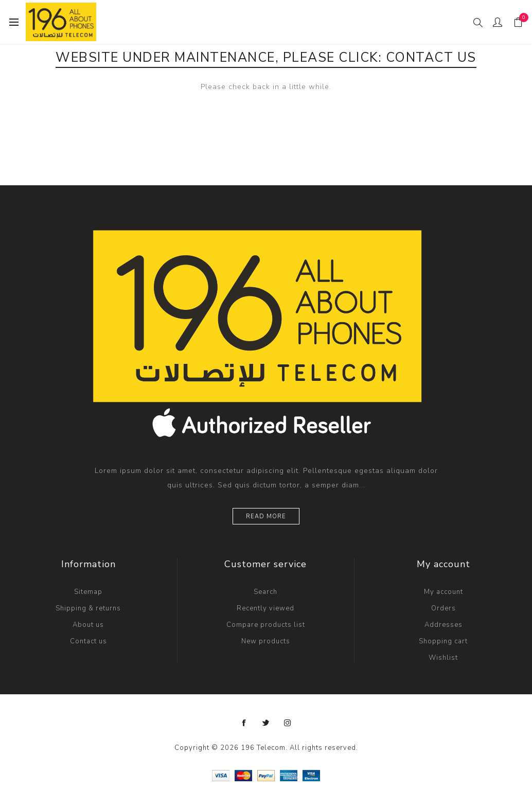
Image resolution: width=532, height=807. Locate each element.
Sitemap (88, 592)
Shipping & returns (88, 608)
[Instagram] (288, 723)
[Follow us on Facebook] (244, 723)
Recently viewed (265, 608)
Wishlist (443, 658)
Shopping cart (443, 641)
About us (88, 625)
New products (266, 641)
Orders (444, 608)
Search (265, 592)
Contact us (88, 641)
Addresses (444, 625)
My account (444, 592)
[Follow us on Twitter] (266, 723)
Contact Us (431, 58)
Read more (266, 516)
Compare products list (266, 625)
